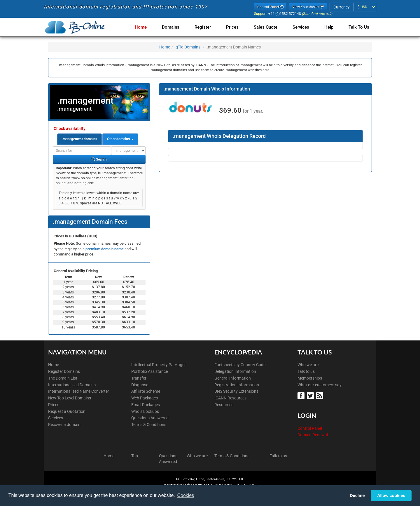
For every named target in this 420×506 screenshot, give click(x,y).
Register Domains (64, 371)
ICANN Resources (230, 398)
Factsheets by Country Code (240, 365)
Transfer (139, 378)
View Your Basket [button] (308, 7)
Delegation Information (235, 371)
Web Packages (145, 398)
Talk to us (306, 371)
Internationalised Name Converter (79, 391)
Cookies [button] (185, 495)
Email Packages (146, 405)
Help (330, 27)
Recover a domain (64, 425)
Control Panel (310, 428)
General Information (233, 378)
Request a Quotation (67, 411)
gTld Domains (188, 47)
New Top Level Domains (70, 398)
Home (149, 27)
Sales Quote (269, 27)
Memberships (310, 378)
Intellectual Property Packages (159, 365)
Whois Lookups (145, 411)
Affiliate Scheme (146, 391)
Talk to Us (359, 27)
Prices (237, 27)
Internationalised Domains (72, 385)
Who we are (308, 365)
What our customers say (320, 385)
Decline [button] (357, 495)
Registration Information (237, 385)
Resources (224, 405)
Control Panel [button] (270, 7)
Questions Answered (150, 418)
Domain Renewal (313, 435)
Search (99, 159)
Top (135, 456)
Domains (178, 27)
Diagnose (140, 385)
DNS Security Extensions (236, 391)
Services (303, 27)
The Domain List (63, 378)
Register (209, 27)
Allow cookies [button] (391, 495)
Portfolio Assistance (149, 371)
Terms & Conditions (149, 425)
